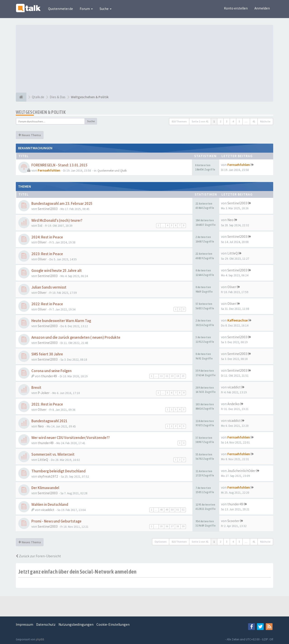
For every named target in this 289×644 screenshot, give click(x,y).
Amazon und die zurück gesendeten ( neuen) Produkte (76, 337)
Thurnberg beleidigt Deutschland (58, 471)
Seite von (200, 121)
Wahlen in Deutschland (50, 505)
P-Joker (44, 393)
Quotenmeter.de (61, 9)
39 (183, 526)
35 (161, 526)
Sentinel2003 (48, 209)
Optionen (161, 542)
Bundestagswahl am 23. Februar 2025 (62, 204)
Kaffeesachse (238, 320)
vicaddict (234, 387)
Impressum (24, 624)
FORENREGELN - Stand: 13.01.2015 (59, 165)
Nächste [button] (265, 121)
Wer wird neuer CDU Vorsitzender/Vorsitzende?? (71, 438)
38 (178, 526)
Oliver (42, 242)
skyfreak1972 (48, 476)
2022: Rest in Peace (47, 304)
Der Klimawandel (45, 488)
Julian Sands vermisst (49, 287)
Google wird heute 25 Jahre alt (57, 271)
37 (172, 526)
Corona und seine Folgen (51, 371)
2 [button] (220, 121)
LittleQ (233, 253)
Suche (106, 9)
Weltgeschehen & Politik (41, 112)
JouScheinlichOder (241, 471)
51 (178, 510)
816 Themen (179, 121)
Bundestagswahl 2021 (49, 421)
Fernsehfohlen (49, 170)
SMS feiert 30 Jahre (47, 354)
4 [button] (233, 121)
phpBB (40, 639)
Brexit (36, 388)
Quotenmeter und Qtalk (112, 171)
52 (183, 510)
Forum (86, 9)
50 (172, 510)
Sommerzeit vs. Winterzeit (53, 454)
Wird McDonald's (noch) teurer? (57, 220)
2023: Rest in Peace (47, 254)
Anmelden (262, 8)
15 (183, 376)
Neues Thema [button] (30, 135)
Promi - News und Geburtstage (56, 521)
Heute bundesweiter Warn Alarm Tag (61, 321)
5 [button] (239, 121)
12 (167, 376)
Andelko (233, 404)
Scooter (233, 521)
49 (167, 510)
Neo (230, 220)
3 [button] (227, 121)
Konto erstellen (236, 8)
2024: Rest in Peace (47, 237)
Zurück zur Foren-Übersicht (38, 556)
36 (167, 526)
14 (178, 376)
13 (172, 376)
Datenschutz (46, 624)
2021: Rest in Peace (47, 404)
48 (161, 510)
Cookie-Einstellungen (113, 624)
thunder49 (49, 376)
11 (161, 376)
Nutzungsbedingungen (76, 624)
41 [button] (254, 121)
